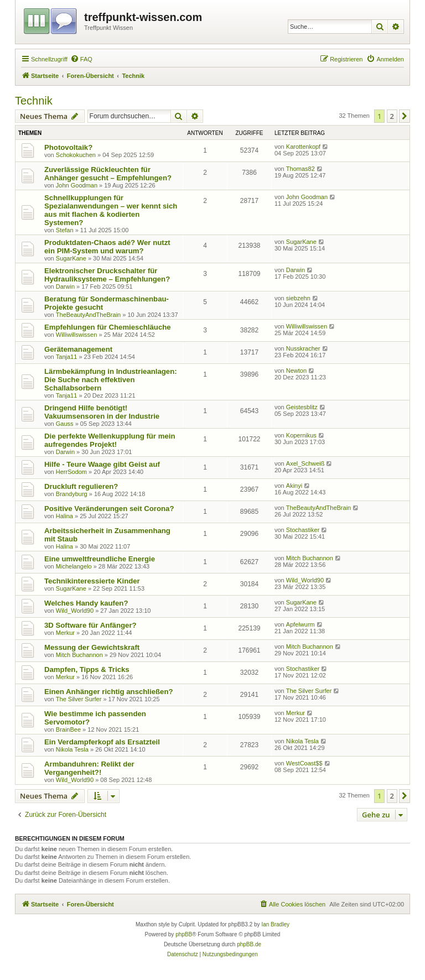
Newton (296, 371)
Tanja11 (67, 357)
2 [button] (392, 116)
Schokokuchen (76, 155)
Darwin (65, 286)
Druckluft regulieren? (81, 486)
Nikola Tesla (72, 749)
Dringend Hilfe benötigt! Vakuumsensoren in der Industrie (102, 412)
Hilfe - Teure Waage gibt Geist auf (102, 464)
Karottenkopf (303, 147)
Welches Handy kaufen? (86, 603)
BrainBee (68, 729)
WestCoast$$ (304, 763)
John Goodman (77, 185)
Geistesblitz (302, 407)
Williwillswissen (77, 335)
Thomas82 (300, 169)
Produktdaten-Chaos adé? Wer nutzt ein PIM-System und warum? (107, 247)
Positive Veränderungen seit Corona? (109, 509)
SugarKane (71, 258)
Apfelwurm (300, 624)
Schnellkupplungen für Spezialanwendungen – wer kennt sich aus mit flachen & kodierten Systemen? (111, 210)
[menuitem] (81, 59)
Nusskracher (303, 348)
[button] (405, 116)
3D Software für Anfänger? (90, 625)
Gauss (65, 424)
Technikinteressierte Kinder (92, 581)
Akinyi (294, 486)
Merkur (65, 633)
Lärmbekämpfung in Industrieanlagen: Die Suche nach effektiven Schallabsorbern (111, 380)
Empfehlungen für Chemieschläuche (108, 327)
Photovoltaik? (68, 147)
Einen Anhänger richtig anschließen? (109, 692)
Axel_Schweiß (305, 463)
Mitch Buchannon (310, 558)
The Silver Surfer (79, 699)
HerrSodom (71, 472)
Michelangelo (74, 566)
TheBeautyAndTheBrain (88, 315)
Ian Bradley (275, 924)
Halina (64, 516)
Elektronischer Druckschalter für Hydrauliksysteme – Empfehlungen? (107, 275)
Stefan (65, 230)
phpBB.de (249, 944)
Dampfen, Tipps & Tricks (87, 669)
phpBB (184, 934)
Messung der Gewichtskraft (92, 647)
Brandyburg (72, 494)
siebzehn (298, 298)
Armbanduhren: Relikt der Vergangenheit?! (89, 768)
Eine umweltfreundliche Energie (100, 559)
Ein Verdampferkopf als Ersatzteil (102, 742)
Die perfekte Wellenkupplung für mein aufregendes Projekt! (110, 440)
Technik (34, 101)
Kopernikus (301, 435)
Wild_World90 (305, 580)
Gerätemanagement (78, 349)
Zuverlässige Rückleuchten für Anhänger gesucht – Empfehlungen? (108, 174)
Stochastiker (303, 530)
